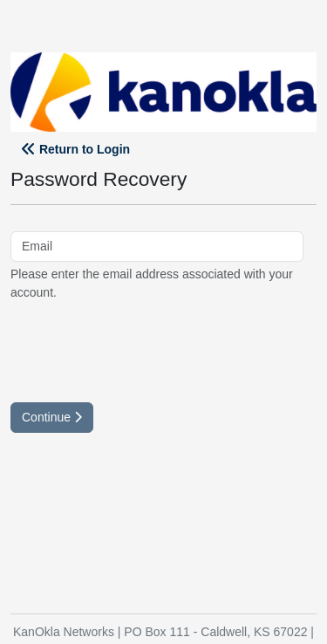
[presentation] (143, 350)
